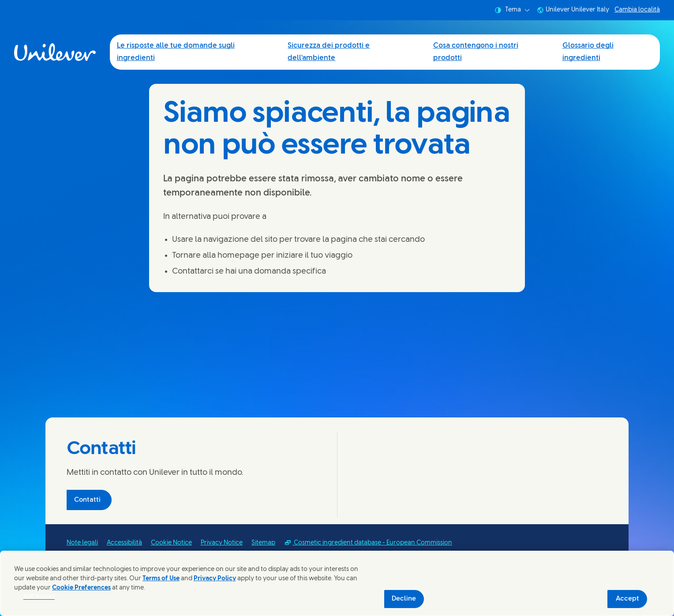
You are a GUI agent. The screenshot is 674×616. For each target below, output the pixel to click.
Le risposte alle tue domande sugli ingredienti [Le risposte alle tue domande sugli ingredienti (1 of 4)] (176, 52)
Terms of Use (161, 579)
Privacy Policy (215, 579)
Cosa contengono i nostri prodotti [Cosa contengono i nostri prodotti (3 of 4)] (476, 52)
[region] (337, 583)
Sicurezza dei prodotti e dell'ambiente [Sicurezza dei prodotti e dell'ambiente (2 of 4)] (329, 52)
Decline (404, 599)
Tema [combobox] (512, 10)
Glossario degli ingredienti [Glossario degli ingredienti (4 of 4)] (588, 52)
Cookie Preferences (81, 588)
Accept (627, 599)
